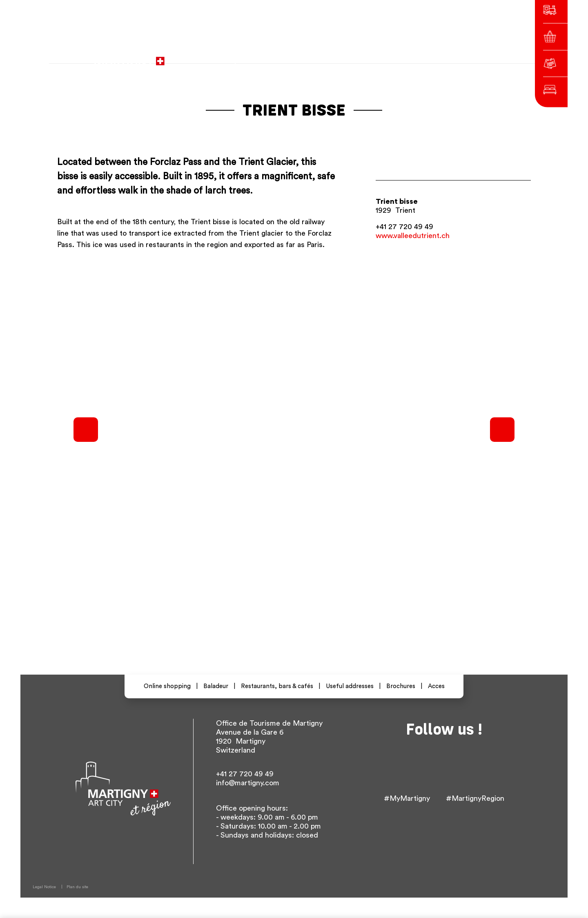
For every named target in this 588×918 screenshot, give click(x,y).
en (418, 57)
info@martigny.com (248, 783)
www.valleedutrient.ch (413, 236)
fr (389, 57)
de (403, 57)
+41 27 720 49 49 (404, 227)
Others (441, 57)
